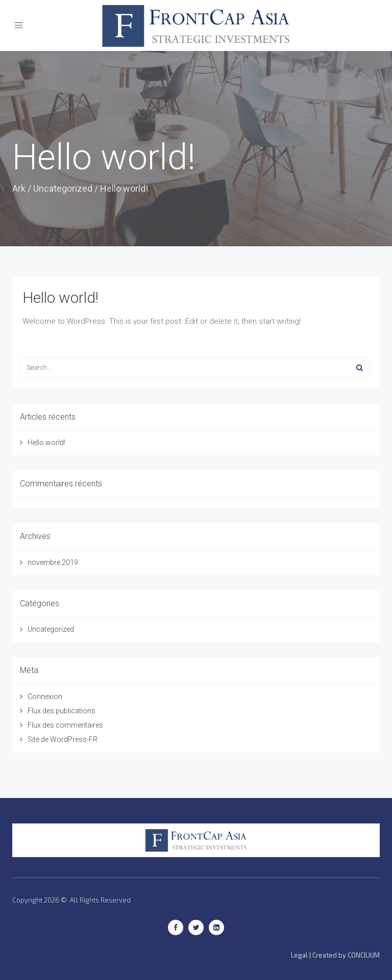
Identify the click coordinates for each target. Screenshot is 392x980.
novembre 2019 (53, 562)
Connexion (45, 697)
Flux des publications (62, 711)
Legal (299, 955)
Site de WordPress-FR (63, 739)
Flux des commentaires (65, 725)
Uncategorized (63, 188)
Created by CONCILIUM (346, 955)
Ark (19, 188)
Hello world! (60, 298)
